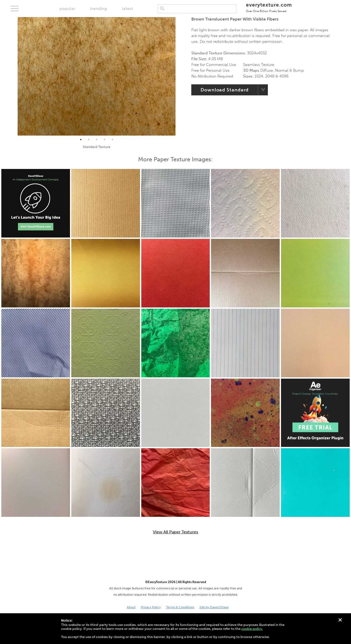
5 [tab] (112, 140)
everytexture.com (269, 7)
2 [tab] (89, 140)
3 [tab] (97, 140)
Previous (14, 76)
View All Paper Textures (176, 532)
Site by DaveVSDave (214, 607)
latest (127, 9)
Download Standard (225, 90)
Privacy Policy (151, 607)
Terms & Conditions (180, 607)
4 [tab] (104, 140)
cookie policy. (252, 629)
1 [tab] (81, 140)
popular (67, 9)
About (131, 607)
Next (179, 76)
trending (99, 9)
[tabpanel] (97, 76)
